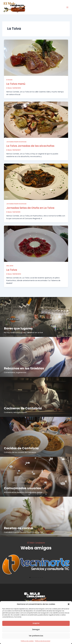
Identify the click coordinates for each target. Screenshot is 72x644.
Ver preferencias (36, 636)
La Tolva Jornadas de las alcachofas (30, 146)
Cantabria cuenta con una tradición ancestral (23, 532)
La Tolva (12, 270)
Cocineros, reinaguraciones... (16, 412)
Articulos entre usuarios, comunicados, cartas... (24, 492)
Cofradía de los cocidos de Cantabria (20, 452)
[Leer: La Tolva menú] (36, 58)
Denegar (36, 629)
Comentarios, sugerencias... (16, 372)
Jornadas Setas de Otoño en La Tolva (30, 208)
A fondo (9, 80)
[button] (69, 604)
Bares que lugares (18, 328)
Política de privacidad (42, 641)
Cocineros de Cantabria (23, 408)
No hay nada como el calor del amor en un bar (23, 332)
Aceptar (36, 623)
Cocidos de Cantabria (21, 448)
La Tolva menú (16, 84)
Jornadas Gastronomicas (16, 142)
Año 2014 (10, 266)
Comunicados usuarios (22, 488)
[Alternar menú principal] (67, 7)
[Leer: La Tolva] (36, 244)
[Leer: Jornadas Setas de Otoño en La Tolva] (36, 182)
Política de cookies (27, 641)
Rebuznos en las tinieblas (24, 368)
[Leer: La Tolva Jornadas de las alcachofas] (36, 120)
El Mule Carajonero (36, 543)
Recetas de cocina (18, 528)
